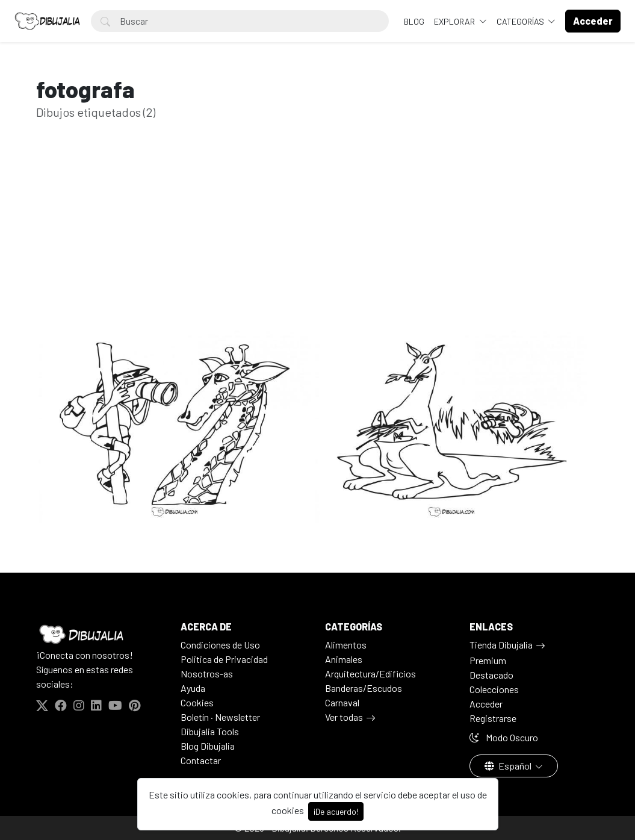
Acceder (486, 704)
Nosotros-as (207, 674)
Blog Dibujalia (208, 746)
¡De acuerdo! (336, 811)
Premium (488, 660)
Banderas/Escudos (364, 688)
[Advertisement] (318, 244)
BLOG (414, 21)
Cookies (197, 702)
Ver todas (344, 717)
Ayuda (193, 688)
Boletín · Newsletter (220, 717)
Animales (344, 659)
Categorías (521, 21)
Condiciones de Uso (220, 645)
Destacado (491, 675)
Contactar (201, 760)
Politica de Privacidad (224, 659)
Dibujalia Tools (210, 731)
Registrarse (493, 718)
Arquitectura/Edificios (370, 674)
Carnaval (342, 702)
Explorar (455, 21)
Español (509, 766)
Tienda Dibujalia (501, 645)
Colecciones (494, 689)
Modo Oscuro (504, 737)
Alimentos (346, 645)
